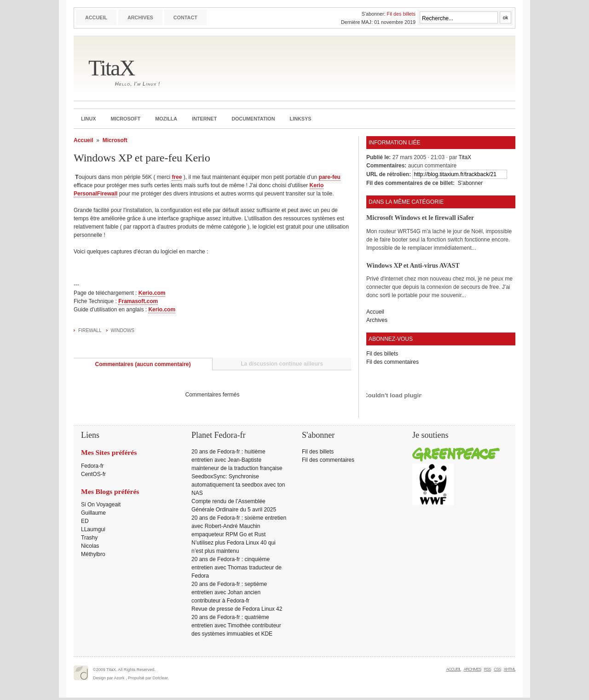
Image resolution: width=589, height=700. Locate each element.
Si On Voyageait (101, 505)
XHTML (509, 669)
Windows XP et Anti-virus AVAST (413, 265)
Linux (88, 119)
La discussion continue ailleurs (282, 364)
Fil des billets (401, 14)
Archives (140, 17)
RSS (487, 669)
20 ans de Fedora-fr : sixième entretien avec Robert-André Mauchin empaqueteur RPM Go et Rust (239, 526)
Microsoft (125, 119)
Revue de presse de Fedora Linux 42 (237, 609)
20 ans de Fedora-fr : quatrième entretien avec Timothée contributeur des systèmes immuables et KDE (236, 625)
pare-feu (330, 177)
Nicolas (90, 546)
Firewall (90, 330)
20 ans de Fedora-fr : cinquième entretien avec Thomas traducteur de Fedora (237, 568)
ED (85, 521)
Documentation (253, 119)
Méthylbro (93, 554)
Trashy (89, 538)
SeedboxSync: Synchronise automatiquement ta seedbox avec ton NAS (238, 485)
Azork (119, 678)
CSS (497, 669)
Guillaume (93, 513)
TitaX (111, 68)
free (177, 177)
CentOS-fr (93, 474)
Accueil (96, 17)
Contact (185, 17)
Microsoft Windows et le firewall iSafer (420, 218)
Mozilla (166, 119)
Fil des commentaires (393, 362)
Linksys (301, 119)
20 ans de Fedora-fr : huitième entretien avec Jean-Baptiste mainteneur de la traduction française (237, 460)
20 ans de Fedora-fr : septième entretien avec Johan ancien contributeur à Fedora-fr (229, 592)
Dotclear (160, 678)
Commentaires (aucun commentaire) (143, 364)
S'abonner (470, 183)
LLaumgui (93, 529)
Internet (204, 119)
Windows (123, 330)
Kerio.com (152, 293)
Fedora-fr (92, 466)
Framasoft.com (138, 301)
